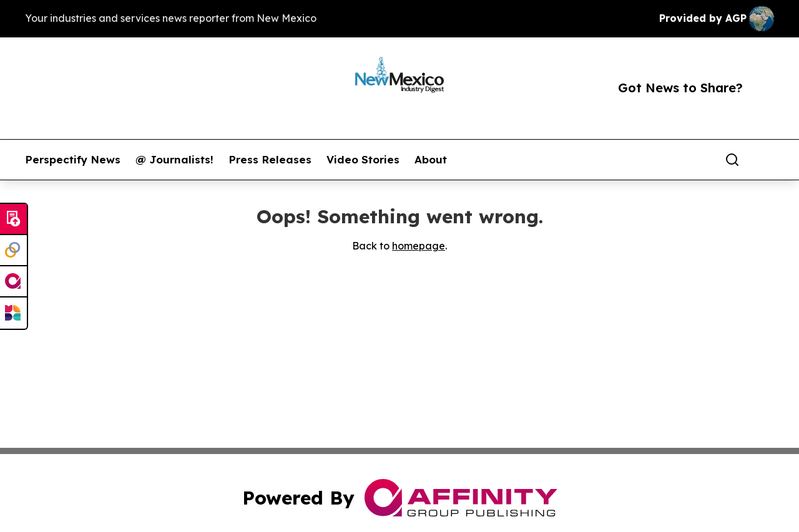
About (431, 160)
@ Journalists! (174, 160)
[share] (765, 160)
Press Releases (270, 160)
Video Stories (363, 160)
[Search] (732, 160)
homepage (419, 246)
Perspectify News (73, 160)
